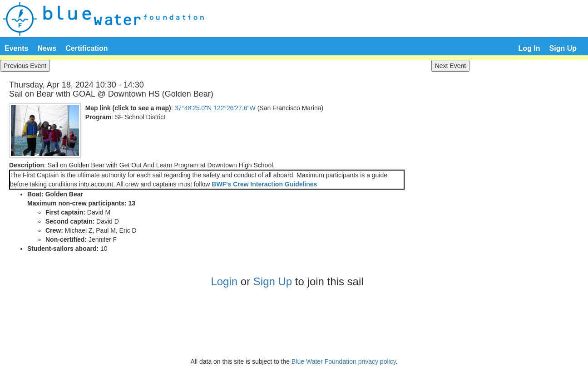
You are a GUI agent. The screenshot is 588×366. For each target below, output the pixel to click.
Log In (529, 48)
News (47, 48)
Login (224, 281)
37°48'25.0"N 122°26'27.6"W (215, 108)
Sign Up (563, 48)
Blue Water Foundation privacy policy (344, 361)
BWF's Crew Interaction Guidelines (264, 184)
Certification (86, 48)
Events (16, 48)
